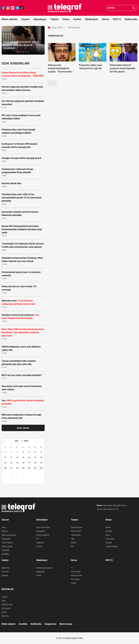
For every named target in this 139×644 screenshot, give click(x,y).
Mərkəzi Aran (7, 604)
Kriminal (5, 572)
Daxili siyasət (7, 546)
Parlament (6, 539)
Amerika (109, 531)
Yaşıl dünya (76, 535)
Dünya (66, 19)
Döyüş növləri (76, 575)
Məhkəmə (6, 568)
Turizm (39, 546)
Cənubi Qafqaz (112, 546)
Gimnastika (76, 572)
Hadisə (77, 19)
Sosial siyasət (77, 527)
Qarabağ (5, 550)
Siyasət (26, 19)
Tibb (73, 539)
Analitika (5, 554)
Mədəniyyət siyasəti (44, 568)
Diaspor (5, 531)
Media (73, 543)
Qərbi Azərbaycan (9, 535)
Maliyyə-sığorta (43, 535)
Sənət (39, 575)
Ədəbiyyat (41, 572)
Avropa (109, 543)
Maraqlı (5, 575)
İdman (106, 19)
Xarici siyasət (7, 543)
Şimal (4, 612)
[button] (18, 52)
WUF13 (117, 19)
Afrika (108, 527)
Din (72, 546)
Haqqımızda (50, 624)
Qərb (4, 601)
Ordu (4, 527)
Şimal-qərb (6, 608)
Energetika (41, 531)
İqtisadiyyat (40, 19)
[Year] (28, 441)
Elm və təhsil (76, 531)
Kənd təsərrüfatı (43, 527)
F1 (72, 568)
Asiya (108, 535)
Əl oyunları (75, 579)
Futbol (74, 583)
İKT (38, 539)
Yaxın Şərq (110, 539)
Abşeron (5, 616)
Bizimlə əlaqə (66, 624)
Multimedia (131, 19)
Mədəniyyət (92, 19)
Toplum (55, 19)
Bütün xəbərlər (10, 19)
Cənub (4, 597)
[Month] (19, 441)
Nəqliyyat (40, 543)
